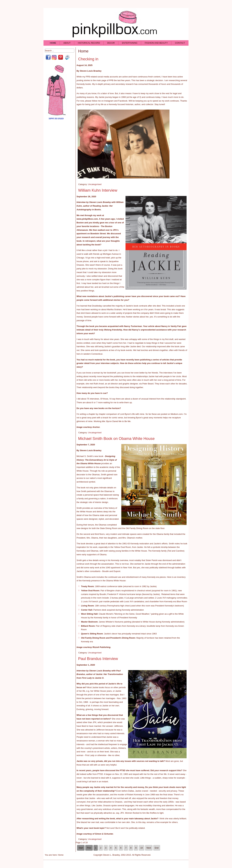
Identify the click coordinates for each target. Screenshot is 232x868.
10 (141, 848)
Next (149, 848)
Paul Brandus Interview (98, 659)
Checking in (88, 59)
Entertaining (130, 43)
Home (53, 43)
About (67, 43)
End (157, 848)
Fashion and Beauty (156, 43)
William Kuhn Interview (98, 190)
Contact (180, 43)
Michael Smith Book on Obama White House (116, 439)
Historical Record (89, 43)
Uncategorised (95, 184)
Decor (111, 43)
